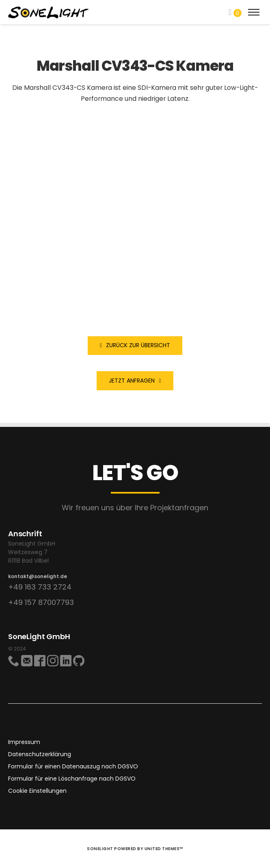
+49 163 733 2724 (40, 587)
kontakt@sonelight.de (38, 576)
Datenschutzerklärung (40, 754)
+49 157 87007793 (41, 602)
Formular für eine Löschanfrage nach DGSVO (72, 779)
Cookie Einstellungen (37, 791)
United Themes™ (164, 849)
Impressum (24, 742)
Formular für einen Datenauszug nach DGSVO (73, 766)
